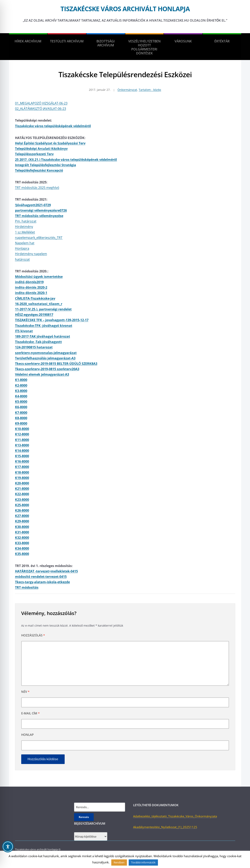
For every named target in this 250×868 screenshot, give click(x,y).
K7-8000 (21, 413)
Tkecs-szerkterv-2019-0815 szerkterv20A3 (47, 369)
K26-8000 (22, 510)
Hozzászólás (33, 635)
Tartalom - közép (150, 90)
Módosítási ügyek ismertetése (39, 277)
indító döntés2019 (29, 282)
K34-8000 (22, 548)
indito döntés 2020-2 (31, 287)
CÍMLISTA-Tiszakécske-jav (35, 298)
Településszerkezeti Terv (34, 154)
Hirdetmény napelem (31, 254)
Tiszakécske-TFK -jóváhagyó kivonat (44, 326)
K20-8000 (22, 483)
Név (25, 692)
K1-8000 (21, 380)
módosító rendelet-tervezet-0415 (41, 577)
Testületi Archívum (67, 41)
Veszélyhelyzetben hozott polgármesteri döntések (144, 47)
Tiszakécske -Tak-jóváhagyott (38, 342)
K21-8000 (22, 489)
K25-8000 (22, 505)
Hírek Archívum (28, 41)
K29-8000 (22, 521)
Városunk (183, 41)
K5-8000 (21, 402)
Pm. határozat (26, 221)
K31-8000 (22, 532)
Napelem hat (25, 243)
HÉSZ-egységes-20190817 (34, 315)
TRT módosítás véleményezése (39, 216)
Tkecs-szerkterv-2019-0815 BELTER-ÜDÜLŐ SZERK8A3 (56, 364)
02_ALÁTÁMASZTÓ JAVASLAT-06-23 (41, 109)
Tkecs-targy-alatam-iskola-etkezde (42, 582)
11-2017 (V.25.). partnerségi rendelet (43, 309)
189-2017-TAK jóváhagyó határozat (43, 336)
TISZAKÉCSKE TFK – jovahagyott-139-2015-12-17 (52, 320)
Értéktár (222, 41)
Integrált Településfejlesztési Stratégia (46, 165)
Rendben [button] (119, 862)
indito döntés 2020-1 (31, 293)
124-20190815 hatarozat (34, 347)
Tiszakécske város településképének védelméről (53, 126)
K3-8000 (21, 391)
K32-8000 (22, 538)
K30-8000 (22, 527)
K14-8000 (22, 451)
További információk (143, 862)
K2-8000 (21, 385)
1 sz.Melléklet (25, 232)
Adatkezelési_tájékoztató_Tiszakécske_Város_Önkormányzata (175, 816)
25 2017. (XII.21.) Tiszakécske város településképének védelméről (66, 160)
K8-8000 (21, 418)
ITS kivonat (24, 331)
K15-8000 (22, 456)
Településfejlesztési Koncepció (39, 170)
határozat (22, 259)
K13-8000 (22, 445)
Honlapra (22, 248)
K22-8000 (22, 494)
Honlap (27, 735)
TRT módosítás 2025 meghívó (37, 188)
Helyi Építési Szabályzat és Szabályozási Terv (50, 143)
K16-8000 (22, 461)
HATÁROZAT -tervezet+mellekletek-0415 (46, 571)
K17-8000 (22, 467)
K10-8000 (22, 429)
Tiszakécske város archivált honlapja (125, 9)
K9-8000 (21, 423)
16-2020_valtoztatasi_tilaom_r (39, 304)
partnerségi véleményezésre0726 (41, 210)
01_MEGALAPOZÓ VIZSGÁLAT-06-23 (41, 103)
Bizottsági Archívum (106, 43)
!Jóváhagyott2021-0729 (33, 205)
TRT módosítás (27, 587)
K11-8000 (22, 440)
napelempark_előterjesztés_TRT (39, 238)
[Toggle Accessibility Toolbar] (8, 847)
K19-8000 (22, 478)
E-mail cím (30, 713)
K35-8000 (22, 554)
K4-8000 (21, 396)
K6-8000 (21, 407)
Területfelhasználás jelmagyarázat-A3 (45, 358)
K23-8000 (22, 500)
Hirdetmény (24, 227)
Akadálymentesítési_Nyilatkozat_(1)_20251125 (165, 827)
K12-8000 (22, 434)
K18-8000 (22, 472)
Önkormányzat (127, 90)
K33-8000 (22, 543)
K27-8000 (22, 516)
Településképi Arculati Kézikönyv (41, 149)
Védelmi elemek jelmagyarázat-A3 (42, 374)
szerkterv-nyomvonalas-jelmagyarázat (46, 353)
